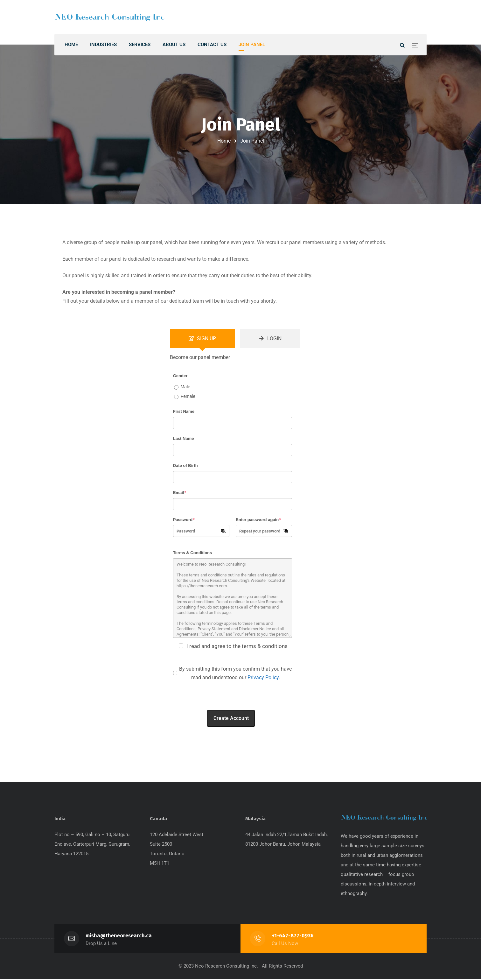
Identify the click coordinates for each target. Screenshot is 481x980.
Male (185, 387)
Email (180, 493)
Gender (180, 376)
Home (224, 141)
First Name (184, 412)
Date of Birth (185, 466)
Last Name (184, 439)
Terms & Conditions (193, 554)
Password (184, 520)
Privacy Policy (263, 678)
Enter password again (258, 520)
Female (188, 397)
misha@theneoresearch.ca (119, 937)
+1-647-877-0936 (293, 937)
